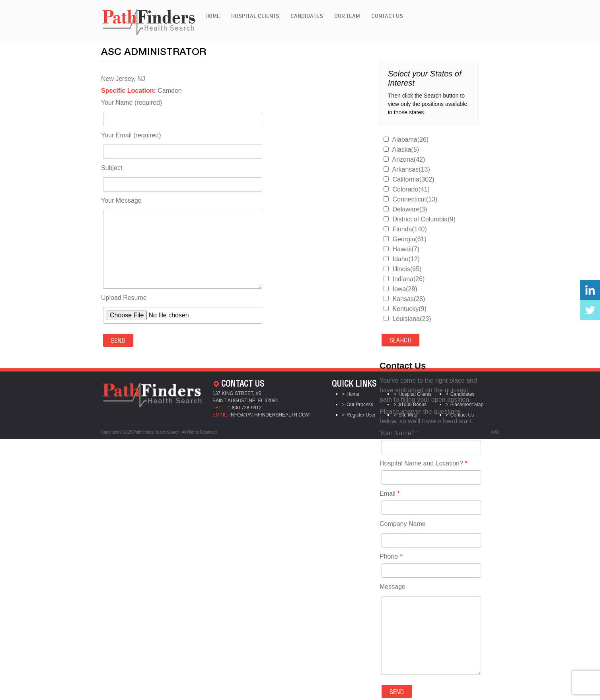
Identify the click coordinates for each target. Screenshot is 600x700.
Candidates (307, 16)
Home (213, 16)
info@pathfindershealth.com (270, 415)
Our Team (347, 16)
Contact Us (387, 16)
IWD (495, 432)
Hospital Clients (255, 16)
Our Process (360, 405)
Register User (361, 415)
